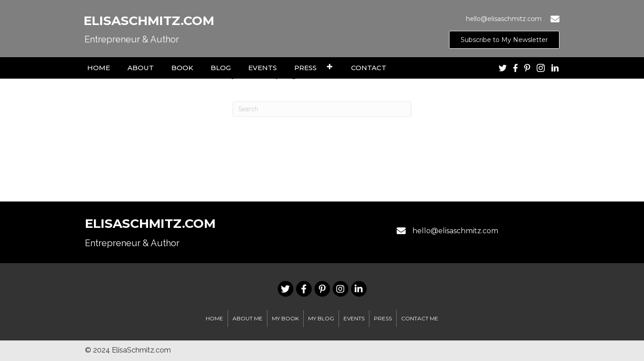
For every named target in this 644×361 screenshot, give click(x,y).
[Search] (322, 109)
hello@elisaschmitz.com (455, 231)
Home (214, 318)
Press (383, 318)
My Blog (321, 318)
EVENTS (354, 318)
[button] (504, 40)
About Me (248, 318)
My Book (285, 318)
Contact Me (420, 318)
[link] (99, 67)
